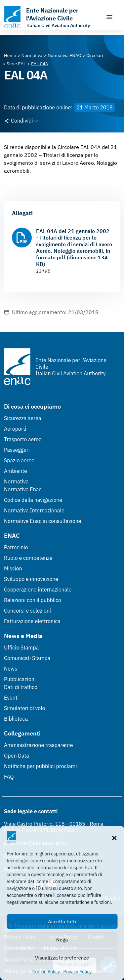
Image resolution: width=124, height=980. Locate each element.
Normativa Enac (23, 489)
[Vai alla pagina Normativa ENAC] (64, 55)
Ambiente (16, 471)
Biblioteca (16, 719)
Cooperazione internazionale (38, 590)
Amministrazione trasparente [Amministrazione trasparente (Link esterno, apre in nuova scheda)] (39, 745)
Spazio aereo (19, 460)
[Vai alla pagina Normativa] (32, 55)
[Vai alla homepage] (51, 17)
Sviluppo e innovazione (31, 579)
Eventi (11, 698)
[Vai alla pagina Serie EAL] (16, 64)
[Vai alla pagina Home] (10, 55)
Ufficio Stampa (21, 648)
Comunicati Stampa (27, 658)
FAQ (9, 777)
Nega (62, 940)
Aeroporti (15, 429)
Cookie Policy (46, 972)
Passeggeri (17, 450)
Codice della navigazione (33, 500)
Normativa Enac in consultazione (43, 521)
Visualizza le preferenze (62, 958)
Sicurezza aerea (23, 418)
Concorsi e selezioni (27, 611)
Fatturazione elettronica (32, 621)
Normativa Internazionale (34, 510)
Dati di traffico (21, 687)
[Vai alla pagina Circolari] (95, 55)
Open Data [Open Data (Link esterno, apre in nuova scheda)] (17, 756)
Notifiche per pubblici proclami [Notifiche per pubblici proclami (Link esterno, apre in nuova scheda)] (40, 766)
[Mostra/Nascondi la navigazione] (109, 17)
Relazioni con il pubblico (33, 600)
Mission (13, 568)
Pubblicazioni (20, 679)
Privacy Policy (77, 972)
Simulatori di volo (24, 708)
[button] (114, 837)
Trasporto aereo (23, 439)
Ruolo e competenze (28, 558)
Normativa (16, 481)
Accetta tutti (62, 922)
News (11, 669)
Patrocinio (16, 547)
